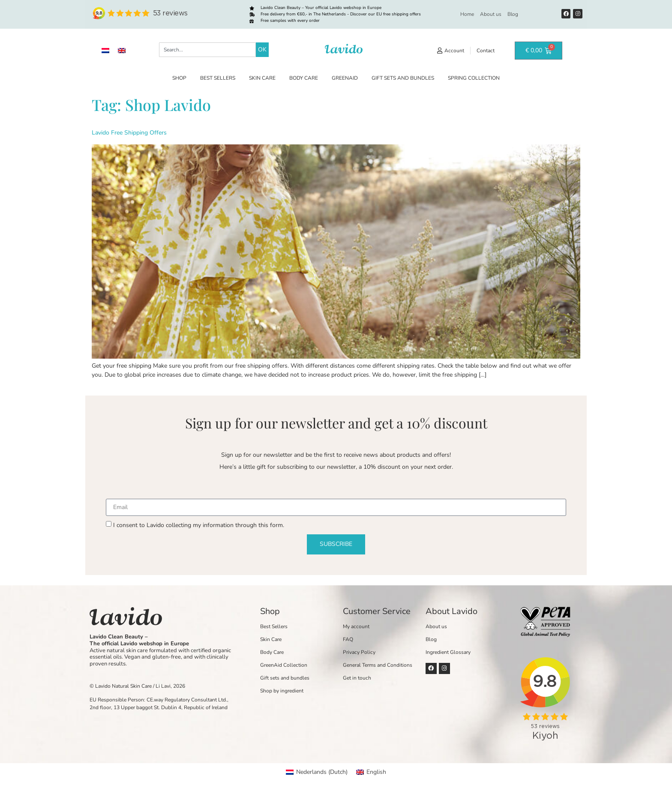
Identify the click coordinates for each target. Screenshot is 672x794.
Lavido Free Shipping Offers (129, 133)
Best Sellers (218, 78)
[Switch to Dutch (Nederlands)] (317, 772)
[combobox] (207, 50)
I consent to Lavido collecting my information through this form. (199, 525)
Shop (179, 78)
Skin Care (262, 78)
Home (467, 14)
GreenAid (345, 78)
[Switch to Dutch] (105, 51)
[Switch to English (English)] (371, 772)
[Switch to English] (122, 51)
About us (491, 14)
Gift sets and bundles (403, 78)
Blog (513, 14)
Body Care (304, 78)
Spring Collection (474, 78)
